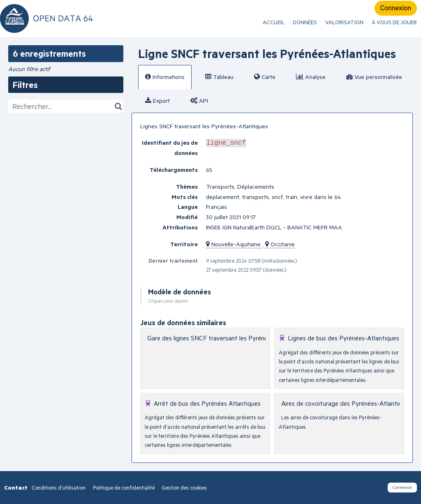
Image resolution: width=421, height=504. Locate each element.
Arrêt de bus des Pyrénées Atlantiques (207, 403)
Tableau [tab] (219, 77)
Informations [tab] (165, 77)
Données (305, 22)
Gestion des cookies (184, 488)
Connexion (396, 8)
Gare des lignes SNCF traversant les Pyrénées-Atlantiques (228, 338)
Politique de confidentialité (124, 488)
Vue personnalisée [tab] (374, 77)
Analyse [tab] (311, 77)
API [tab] (199, 101)
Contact (16, 487)
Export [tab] (157, 101)
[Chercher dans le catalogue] (118, 106)
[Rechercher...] (66, 106)
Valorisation (344, 22)
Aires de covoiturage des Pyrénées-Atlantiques (346, 403)
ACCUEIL (274, 22)
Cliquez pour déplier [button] (168, 301)
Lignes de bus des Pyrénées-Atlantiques (344, 338)
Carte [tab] (265, 77)
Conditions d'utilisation (59, 488)
